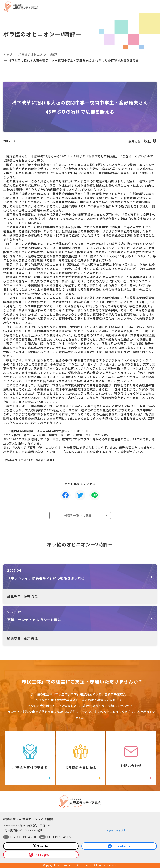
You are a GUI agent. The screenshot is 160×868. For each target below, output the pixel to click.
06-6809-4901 (23, 837)
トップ (8, 55)
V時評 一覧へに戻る (78, 515)
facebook (122, 846)
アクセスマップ (115, 830)
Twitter (44, 846)
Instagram (44, 855)
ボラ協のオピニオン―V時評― (39, 55)
